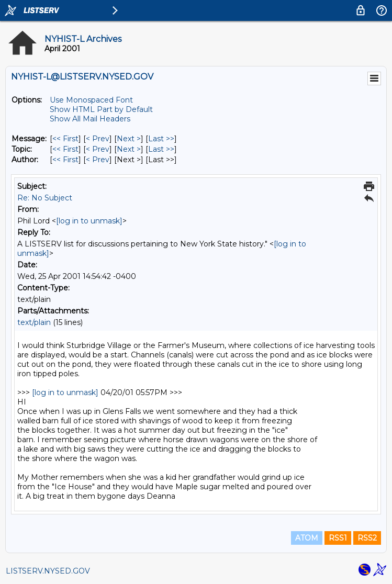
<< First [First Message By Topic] (65, 149)
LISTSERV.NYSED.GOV (48, 571)
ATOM (307, 538)
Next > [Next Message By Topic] (129, 149)
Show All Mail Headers (90, 119)
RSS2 (367, 538)
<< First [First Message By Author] (65, 160)
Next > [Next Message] (129, 139)
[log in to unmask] (89, 221)
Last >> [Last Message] (161, 139)
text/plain (34, 322)
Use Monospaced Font (91, 100)
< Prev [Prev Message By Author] (98, 160)
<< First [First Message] (65, 139)
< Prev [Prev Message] (98, 139)
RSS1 (338, 538)
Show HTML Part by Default (101, 109)
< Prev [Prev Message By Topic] (98, 149)
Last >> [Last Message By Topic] (161, 149)
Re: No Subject (45, 198)
